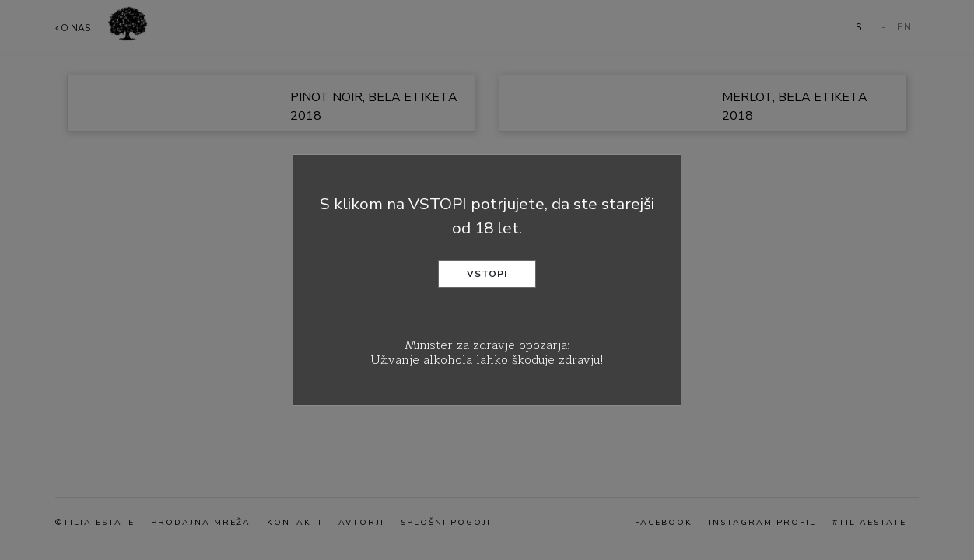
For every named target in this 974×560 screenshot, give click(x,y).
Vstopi (487, 274)
